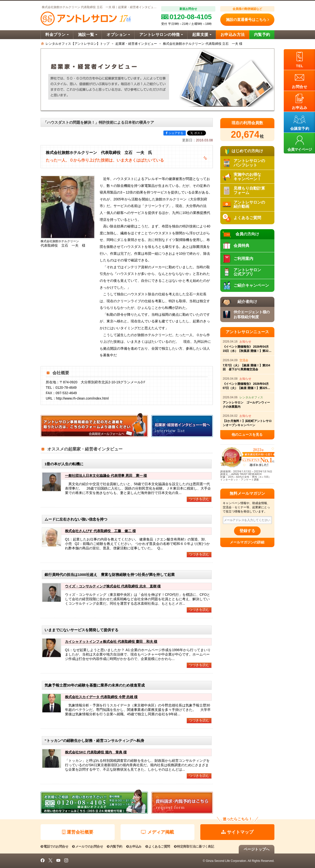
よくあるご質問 (158, 846)
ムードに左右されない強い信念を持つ (76, 519)
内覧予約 (262, 35)
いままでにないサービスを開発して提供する (81, 630)
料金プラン (57, 35)
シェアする (175, 133)
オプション (118, 35)
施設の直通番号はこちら (247, 20)
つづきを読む (199, 499)
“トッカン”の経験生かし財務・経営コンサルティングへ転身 (94, 741)
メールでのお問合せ (87, 846)
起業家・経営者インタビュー (136, 44)
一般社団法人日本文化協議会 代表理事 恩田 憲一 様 (106, 476)
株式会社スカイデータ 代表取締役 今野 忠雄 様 (101, 697)
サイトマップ (237, 832)
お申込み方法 (233, 35)
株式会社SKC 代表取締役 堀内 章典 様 (96, 752)
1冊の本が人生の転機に (64, 464)
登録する (247, 531)
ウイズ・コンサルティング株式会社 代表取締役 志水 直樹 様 (113, 586)
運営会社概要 (78, 832)
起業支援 (202, 35)
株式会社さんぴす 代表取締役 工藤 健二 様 (100, 531)
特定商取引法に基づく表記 (194, 846)
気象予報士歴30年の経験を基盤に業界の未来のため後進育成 (95, 685)
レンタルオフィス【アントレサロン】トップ (78, 44)
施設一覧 (88, 35)
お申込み (134, 846)
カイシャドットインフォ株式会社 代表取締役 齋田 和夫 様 (111, 642)
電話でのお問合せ (54, 846)
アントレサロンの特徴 (161, 35)
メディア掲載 (157, 832)
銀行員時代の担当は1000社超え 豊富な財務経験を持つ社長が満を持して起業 (110, 575)
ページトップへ (257, 849)
